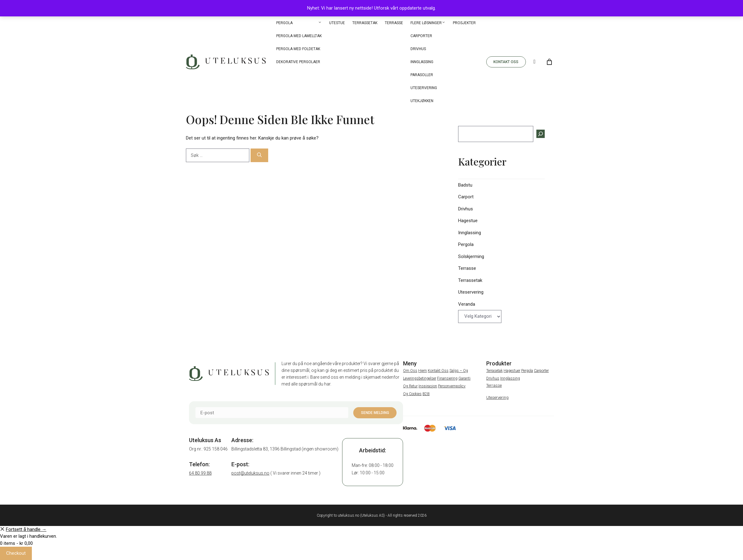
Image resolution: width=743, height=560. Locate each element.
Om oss (410, 371)
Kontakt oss (438, 371)
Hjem (423, 371)
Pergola (299, 23)
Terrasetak (494, 371)
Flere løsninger (428, 23)
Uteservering (424, 88)
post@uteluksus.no (250, 473)
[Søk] (259, 155)
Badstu (465, 185)
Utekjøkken (422, 101)
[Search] (535, 62)
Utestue (337, 23)
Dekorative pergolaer (298, 62)
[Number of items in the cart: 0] (549, 62)
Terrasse (394, 23)
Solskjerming (471, 256)
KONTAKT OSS (506, 62)
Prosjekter (464, 23)
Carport (466, 197)
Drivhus (418, 49)
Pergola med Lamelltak (299, 36)
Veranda (467, 304)
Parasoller (422, 75)
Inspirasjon (428, 386)
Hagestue (468, 221)
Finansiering (447, 378)
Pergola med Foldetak (298, 49)
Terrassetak (365, 23)
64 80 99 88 (200, 473)
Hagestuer (512, 371)
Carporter (421, 36)
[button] (320, 23)
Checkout (16, 553)
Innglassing (422, 62)
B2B (426, 394)
